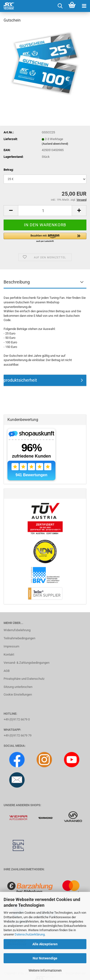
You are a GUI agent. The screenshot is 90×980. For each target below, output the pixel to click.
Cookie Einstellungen (18, 694)
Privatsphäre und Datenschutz (24, 679)
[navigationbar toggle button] (84, 6)
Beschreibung (17, 282)
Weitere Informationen (45, 970)
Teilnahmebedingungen (19, 638)
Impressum (11, 646)
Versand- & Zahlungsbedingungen (27, 663)
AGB (7, 671)
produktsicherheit (20, 380)
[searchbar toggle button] (60, 6)
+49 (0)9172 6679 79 (18, 735)
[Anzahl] (45, 211)
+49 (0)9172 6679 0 (17, 719)
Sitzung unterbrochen (18, 687)
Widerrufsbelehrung (17, 630)
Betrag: (9, 170)
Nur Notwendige (45, 958)
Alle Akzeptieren (45, 944)
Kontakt (9, 654)
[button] (11, 211)
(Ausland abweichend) (55, 144)
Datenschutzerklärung (30, 934)
